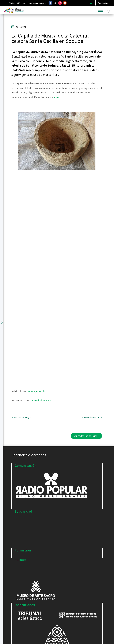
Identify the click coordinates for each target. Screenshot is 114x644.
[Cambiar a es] (91, 3)
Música (47, 400)
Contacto (103, 3)
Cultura (31, 391)
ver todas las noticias (86, 436)
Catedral (37, 400)
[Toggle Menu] (100, 10)
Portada (41, 391)
